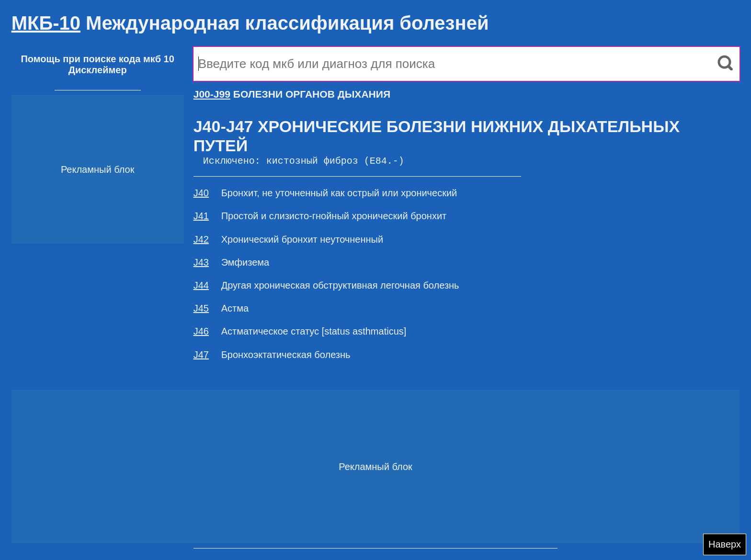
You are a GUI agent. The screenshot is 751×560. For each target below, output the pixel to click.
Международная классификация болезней (250, 23)
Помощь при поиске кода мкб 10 (97, 59)
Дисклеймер (98, 70)
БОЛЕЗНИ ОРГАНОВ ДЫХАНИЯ (292, 94)
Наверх (725, 544)
